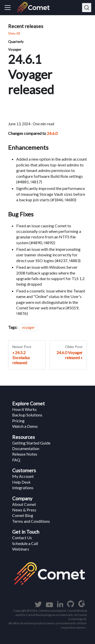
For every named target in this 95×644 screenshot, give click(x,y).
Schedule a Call (25, 543)
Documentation (26, 448)
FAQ (16, 460)
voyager (28, 327)
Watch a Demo (25, 426)
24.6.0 (52, 133)
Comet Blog (23, 515)
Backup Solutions (27, 415)
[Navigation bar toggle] (8, 8)
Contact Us (22, 538)
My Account (23, 476)
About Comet (24, 504)
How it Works (24, 409)
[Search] (87, 8)
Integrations (23, 488)
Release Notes (25, 454)
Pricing (18, 421)
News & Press (24, 510)
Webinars (21, 549)
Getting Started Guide (31, 443)
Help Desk (21, 482)
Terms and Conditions (31, 521)
